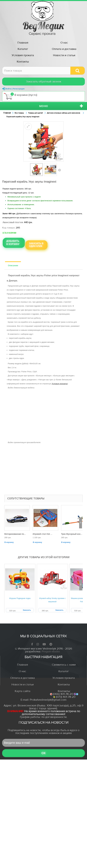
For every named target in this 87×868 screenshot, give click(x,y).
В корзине (20, 96)
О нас (64, 43)
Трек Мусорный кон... (72, 534)
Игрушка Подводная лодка (20, 598)
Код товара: (9, 228)
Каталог (23, 49)
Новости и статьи (64, 55)
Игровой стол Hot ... (42, 534)
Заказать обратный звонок (44, 82)
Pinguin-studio (51, 651)
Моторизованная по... (15, 534)
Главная (23, 43)
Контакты (23, 62)
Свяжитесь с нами (64, 665)
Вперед (59, 170)
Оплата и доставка (64, 49)
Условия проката (23, 55)
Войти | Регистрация (15, 89)
